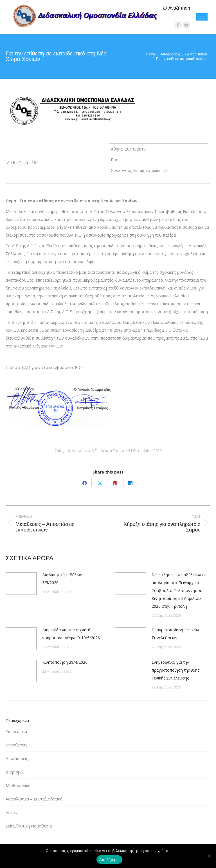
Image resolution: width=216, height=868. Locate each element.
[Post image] (21, 584)
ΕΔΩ (26, 367)
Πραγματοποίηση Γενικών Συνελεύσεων (175, 634)
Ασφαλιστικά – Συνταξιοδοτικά (34, 799)
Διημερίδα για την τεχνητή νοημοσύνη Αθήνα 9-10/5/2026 (71, 634)
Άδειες (12, 812)
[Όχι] (209, 856)
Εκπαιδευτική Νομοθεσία (29, 826)
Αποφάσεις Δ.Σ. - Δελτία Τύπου (98, 450)
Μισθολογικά (18, 785)
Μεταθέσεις (16, 745)
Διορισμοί (15, 772)
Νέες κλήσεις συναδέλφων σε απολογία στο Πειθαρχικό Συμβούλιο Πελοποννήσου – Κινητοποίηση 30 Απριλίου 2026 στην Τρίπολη (179, 590)
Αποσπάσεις (17, 758)
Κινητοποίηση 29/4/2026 (65, 662)
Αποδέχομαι (109, 860)
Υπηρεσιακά (16, 731)
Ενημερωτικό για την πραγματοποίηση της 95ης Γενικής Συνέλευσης (175, 670)
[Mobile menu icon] (202, 17)
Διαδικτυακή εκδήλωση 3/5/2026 (63, 579)
